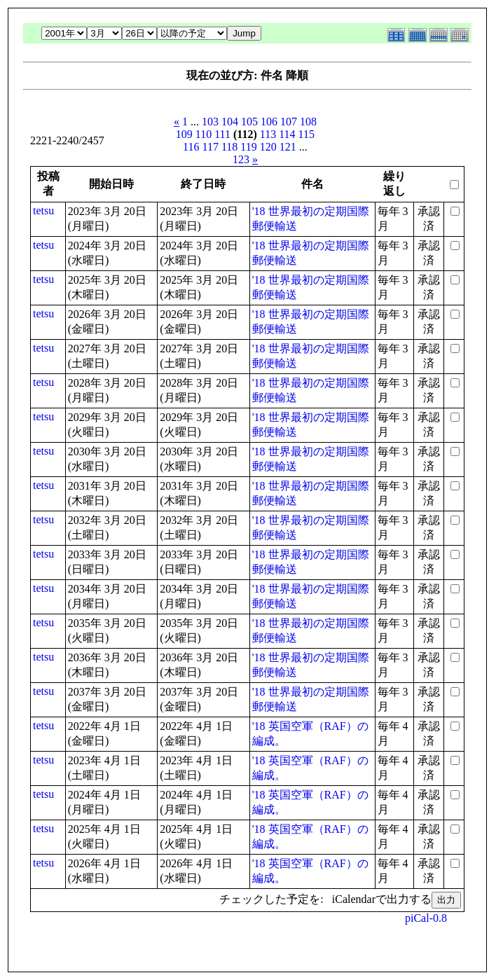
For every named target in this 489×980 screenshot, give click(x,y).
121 (288, 147)
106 (269, 122)
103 (210, 122)
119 (248, 147)
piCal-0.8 (426, 918)
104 (230, 122)
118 (229, 147)
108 (308, 122)
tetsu (43, 211)
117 (211, 147)
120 (268, 147)
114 (287, 134)
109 (184, 134)
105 (249, 122)
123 (241, 159)
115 (307, 134)
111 (222, 134)
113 (268, 134)
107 (289, 122)
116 (191, 147)
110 (204, 134)
